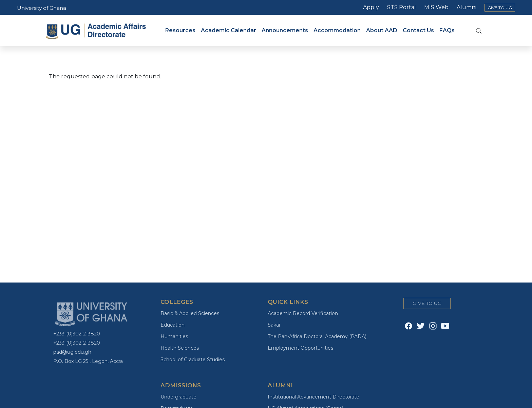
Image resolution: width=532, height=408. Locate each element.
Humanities (174, 336)
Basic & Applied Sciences (190, 313)
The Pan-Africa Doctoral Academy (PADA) (317, 336)
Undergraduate (178, 397)
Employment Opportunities (300, 348)
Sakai (274, 325)
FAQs (447, 30)
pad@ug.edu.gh (72, 352)
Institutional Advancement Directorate (313, 397)
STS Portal (402, 7)
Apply (371, 7)
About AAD (382, 30)
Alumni (467, 7)
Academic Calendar (229, 30)
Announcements (285, 30)
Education (173, 325)
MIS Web (436, 7)
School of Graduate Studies (193, 360)
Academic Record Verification (303, 313)
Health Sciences (180, 348)
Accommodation (337, 30)
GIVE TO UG (500, 8)
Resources (180, 30)
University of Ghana (42, 8)
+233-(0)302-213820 (77, 334)
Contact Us (418, 30)
